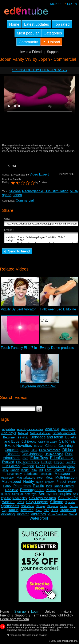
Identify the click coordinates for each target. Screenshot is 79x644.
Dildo (34, 452)
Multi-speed (11, 483)
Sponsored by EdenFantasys (39, 70)
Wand (73, 516)
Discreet (13, 456)
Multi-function (66, 479)
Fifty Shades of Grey (28, 464)
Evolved (8, 464)
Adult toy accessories (30, 431)
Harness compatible (61, 468)
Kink (34, 472)
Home (5, 613)
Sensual (17, 496)
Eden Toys (39, 460)
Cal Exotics (29, 443)
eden (25, 460)
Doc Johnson (32, 456)
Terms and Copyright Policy (53, 617)
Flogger (59, 464)
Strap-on (53, 508)
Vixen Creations (58, 516)
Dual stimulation (56, 191)
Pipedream (22, 488)
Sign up (56, 4)
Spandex (70, 504)
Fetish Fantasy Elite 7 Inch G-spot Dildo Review (37, 350)
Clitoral (51, 448)
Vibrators (38, 516)
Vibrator (23, 516)
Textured (27, 512)
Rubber (6, 496)
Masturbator (8, 480)
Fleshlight (47, 464)
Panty (7, 488)
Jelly (5, 472)
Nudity (29, 483)
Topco (39, 512)
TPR (55, 512)
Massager (62, 476)
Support (53, 52)
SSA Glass (28, 508)
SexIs (20, 504)
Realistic (12, 492)
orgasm (50, 484)
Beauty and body (65, 435)
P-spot (61, 484)
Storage (41, 508)
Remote (51, 492)
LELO (71, 472)
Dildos (68, 452)
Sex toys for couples (55, 496)
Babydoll (23, 435)
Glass (41, 468)
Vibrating (8, 516)
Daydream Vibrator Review (41, 388)
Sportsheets (10, 508)
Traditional (68, 512)
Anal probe (68, 431)
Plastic (38, 488)
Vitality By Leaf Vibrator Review (24, 311)
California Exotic (48, 444)
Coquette (11, 452)
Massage (46, 476)
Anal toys (9, 435)
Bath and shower (40, 435)
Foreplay (71, 464)
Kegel (25, 472)
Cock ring (66, 448)
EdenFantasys (62, 460)
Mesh (40, 480)
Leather (59, 472)
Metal (49, 479)
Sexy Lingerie (37, 504)
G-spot (28, 468)
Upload (50, 613)
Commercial (25, 200)
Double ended (54, 456)
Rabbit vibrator (64, 488)
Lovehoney (15, 476)
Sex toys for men (43, 500)
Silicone (15, 191)
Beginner (9, 439)
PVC (49, 488)
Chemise (38, 448)
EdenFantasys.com (14, 621)
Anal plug (52, 431)
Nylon (39, 484)
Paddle (72, 484)
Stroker (64, 508)
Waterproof (39, 520)
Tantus (13, 512)
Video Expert (39, 174)
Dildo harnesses (50, 452)
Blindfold (23, 439)
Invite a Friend (31, 52)
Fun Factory (11, 468)
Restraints (65, 492)
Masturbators (26, 479)
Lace (48, 472)
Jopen (17, 195)
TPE (47, 512)
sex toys (31, 496)
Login (72, 4)
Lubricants (31, 476)
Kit (41, 472)
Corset (24, 452)
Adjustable (9, 431)
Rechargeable (33, 191)
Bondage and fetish (47, 439)
